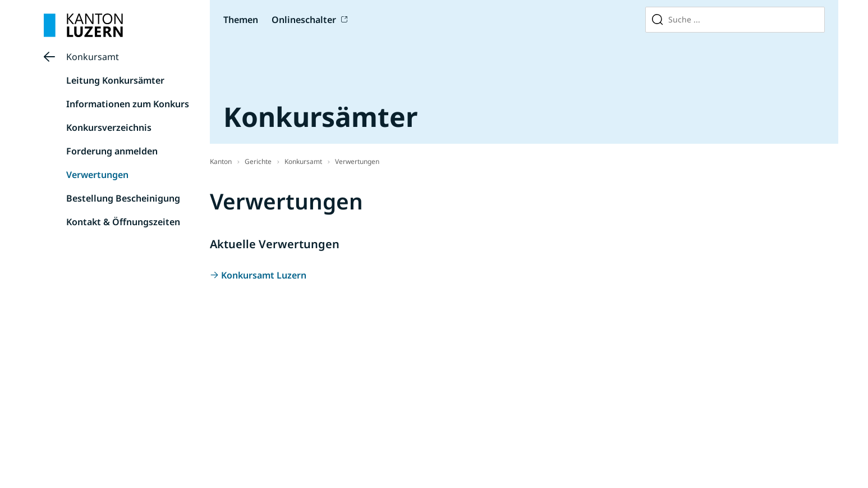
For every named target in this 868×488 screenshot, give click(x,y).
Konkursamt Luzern (264, 275)
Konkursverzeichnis (109, 127)
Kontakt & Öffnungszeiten (123, 222)
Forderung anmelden (112, 151)
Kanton (221, 161)
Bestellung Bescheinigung (123, 198)
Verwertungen (97, 175)
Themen (241, 20)
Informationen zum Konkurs (128, 104)
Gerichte (258, 161)
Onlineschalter (304, 20)
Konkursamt (93, 57)
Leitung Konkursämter (115, 80)
